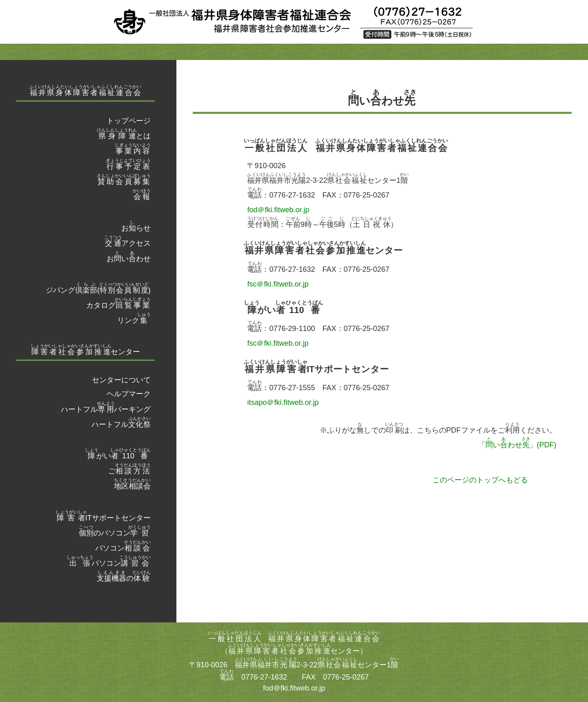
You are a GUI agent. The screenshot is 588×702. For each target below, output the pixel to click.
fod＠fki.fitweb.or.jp (278, 210)
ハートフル (121, 424)
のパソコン (115, 533)
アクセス (127, 243)
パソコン (123, 548)
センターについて (121, 380)
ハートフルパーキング (106, 409)
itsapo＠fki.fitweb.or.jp (283, 402)
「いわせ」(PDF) (517, 445)
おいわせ (129, 259)
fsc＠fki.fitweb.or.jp (278, 284)
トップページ (129, 121)
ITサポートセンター (103, 518)
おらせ (136, 228)
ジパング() (98, 290)
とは (124, 136)
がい (118, 456)
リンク (134, 320)
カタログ (118, 305)
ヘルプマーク (129, 394)
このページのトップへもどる (480, 480)
